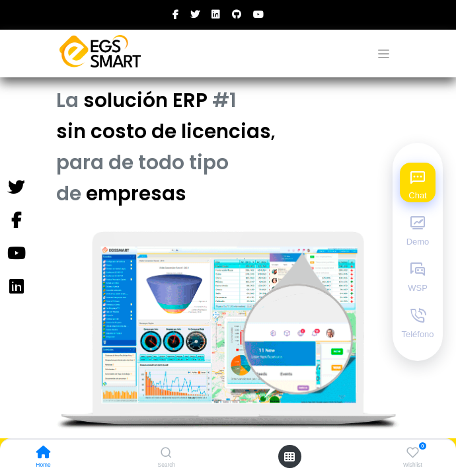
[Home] (44, 454)
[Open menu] (289, 457)
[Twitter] (16, 188)
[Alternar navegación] (384, 54)
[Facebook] (16, 221)
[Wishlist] (413, 453)
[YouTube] (16, 254)
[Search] (166, 454)
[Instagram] (16, 287)
